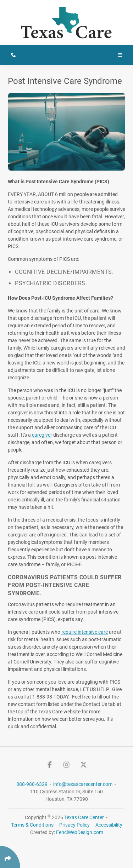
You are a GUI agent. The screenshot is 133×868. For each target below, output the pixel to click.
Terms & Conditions (32, 825)
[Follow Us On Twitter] (84, 765)
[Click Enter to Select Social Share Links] (10, 857)
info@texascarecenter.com (83, 784)
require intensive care (85, 632)
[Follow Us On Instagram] (67, 765)
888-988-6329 (32, 784)
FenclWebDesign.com (80, 832)
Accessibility (109, 825)
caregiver (42, 435)
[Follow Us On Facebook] (50, 765)
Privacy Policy (74, 825)
